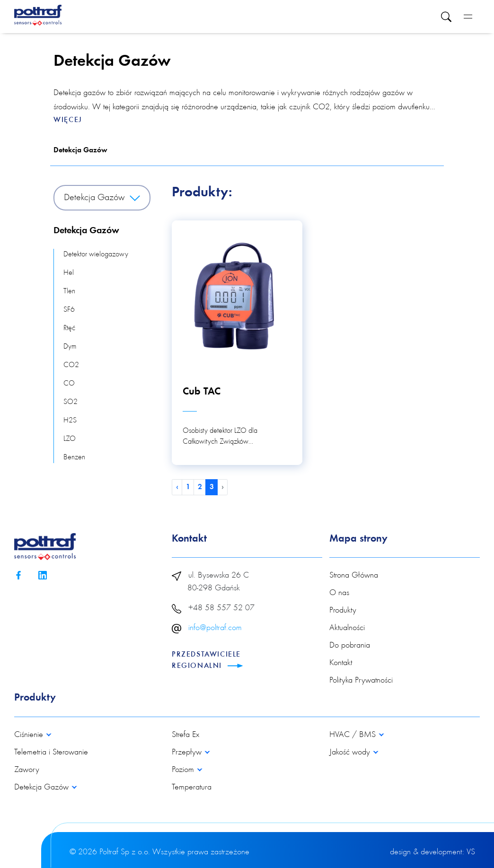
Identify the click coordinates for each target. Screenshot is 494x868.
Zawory (27, 770)
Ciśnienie (30, 735)
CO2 (71, 365)
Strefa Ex (185, 735)
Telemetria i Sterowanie (51, 753)
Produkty (343, 611)
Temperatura (192, 788)
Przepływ (188, 753)
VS (471, 852)
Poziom (184, 770)
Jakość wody (351, 753)
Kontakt (341, 663)
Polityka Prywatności (361, 681)
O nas (339, 593)
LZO (70, 439)
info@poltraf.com (215, 628)
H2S (70, 421)
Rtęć (69, 328)
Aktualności (347, 628)
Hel (69, 273)
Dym (70, 347)
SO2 (71, 402)
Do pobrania (350, 646)
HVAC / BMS (354, 735)
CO (69, 384)
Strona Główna (354, 576)
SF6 (69, 310)
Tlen (69, 291)
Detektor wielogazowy (96, 254)
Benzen (74, 457)
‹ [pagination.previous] (177, 487)
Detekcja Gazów (80, 150)
